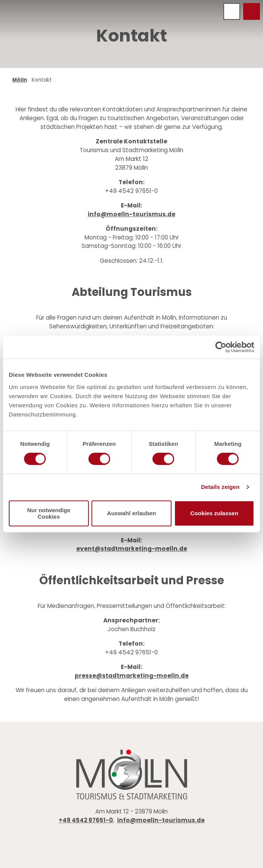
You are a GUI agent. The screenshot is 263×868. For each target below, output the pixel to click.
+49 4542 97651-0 (86, 820)
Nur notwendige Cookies (49, 513)
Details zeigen (220, 487)
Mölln (20, 80)
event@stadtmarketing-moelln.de (132, 549)
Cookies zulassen (214, 513)
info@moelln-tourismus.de (131, 214)
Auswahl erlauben (131, 513)
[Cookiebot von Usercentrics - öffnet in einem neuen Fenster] (221, 347)
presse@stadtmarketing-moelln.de (132, 676)
